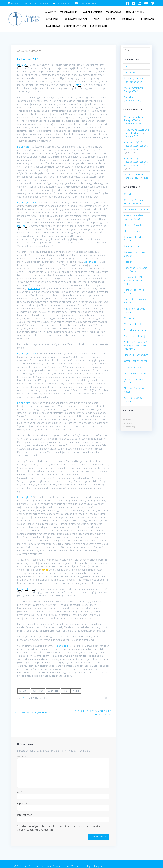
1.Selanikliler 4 (61, 646)
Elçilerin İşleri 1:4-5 (27, 203)
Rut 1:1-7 (129, 66)
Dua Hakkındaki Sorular (136, 210)
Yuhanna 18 (34, 288)
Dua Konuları (53, 26)
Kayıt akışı (127, 420)
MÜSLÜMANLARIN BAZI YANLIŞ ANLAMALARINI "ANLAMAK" (136, 345)
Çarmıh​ (128, 194)
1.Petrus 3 (78, 85)
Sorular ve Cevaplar (76, 19)
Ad (20, 792)
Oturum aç (127, 416)
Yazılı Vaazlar (113, 12)
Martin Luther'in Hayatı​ (136, 330)
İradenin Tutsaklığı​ (133, 246)
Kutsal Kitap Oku (134, 12)
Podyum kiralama (133, 124)
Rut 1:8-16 (129, 72)
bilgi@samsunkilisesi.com (89, 3)
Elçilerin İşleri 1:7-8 (27, 354)
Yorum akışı (128, 423)
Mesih (66, 691)
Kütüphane (52, 19)
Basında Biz (128, 19)
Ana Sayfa (51, 12)
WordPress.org (129, 427)
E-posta (22, 803)
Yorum (22, 756)
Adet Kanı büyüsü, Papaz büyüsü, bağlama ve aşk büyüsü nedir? (136, 146)
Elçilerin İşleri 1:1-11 (28, 59)
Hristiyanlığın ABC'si (134, 225)
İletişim (111, 19)
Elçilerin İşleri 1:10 (26, 589)
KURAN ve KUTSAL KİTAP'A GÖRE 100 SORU (133, 281)
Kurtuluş (38, 691)
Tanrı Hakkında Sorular (136, 373)
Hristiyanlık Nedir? (133, 231)
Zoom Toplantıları (75, 26)
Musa (146, 178)
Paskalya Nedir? (69, 12)
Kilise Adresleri (98, 26)
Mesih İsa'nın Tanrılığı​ (135, 336)
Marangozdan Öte (133, 324)
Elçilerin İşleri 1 (25, 147)
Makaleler (53, 691)
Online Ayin (147, 19)
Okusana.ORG (131, 136)
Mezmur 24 (23, 65)
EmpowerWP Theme (72, 865)
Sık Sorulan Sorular (134, 367)
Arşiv (97, 19)
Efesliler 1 (22, 226)
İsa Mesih (24, 691)
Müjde (76, 691)
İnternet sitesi (25, 814)
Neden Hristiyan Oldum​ (136, 355)
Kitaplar (128, 262)
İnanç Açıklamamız (91, 12)
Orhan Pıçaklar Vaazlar (29, 51)
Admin (26, 698)
